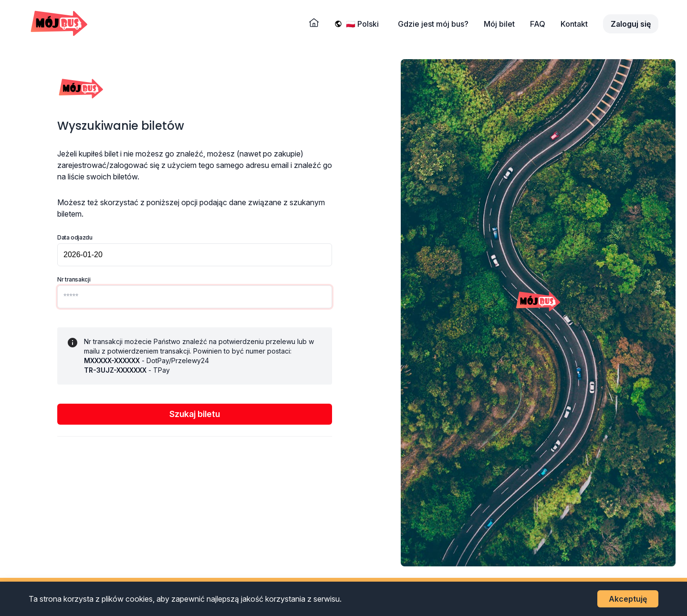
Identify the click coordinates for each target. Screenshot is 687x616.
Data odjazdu (75, 237)
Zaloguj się (631, 24)
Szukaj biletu (195, 414)
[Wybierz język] (364, 24)
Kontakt (574, 24)
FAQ (538, 24)
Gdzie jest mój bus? (433, 24)
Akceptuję (628, 599)
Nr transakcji (74, 279)
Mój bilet (499, 24)
